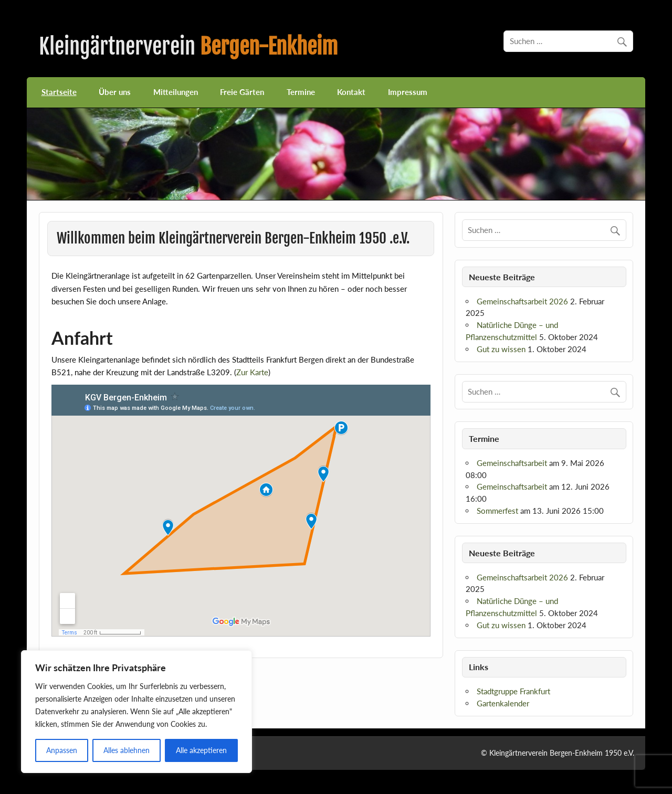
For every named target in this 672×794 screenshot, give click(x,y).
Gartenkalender (503, 703)
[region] (136, 712)
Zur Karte (252, 372)
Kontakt (351, 92)
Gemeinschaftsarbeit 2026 (522, 301)
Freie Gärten (242, 92)
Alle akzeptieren (201, 750)
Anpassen (62, 750)
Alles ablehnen (127, 750)
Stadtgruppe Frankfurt (513, 691)
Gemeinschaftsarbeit (512, 463)
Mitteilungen (176, 92)
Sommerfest (497, 511)
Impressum (408, 92)
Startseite (59, 92)
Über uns (115, 92)
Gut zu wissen (501, 349)
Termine (301, 92)
